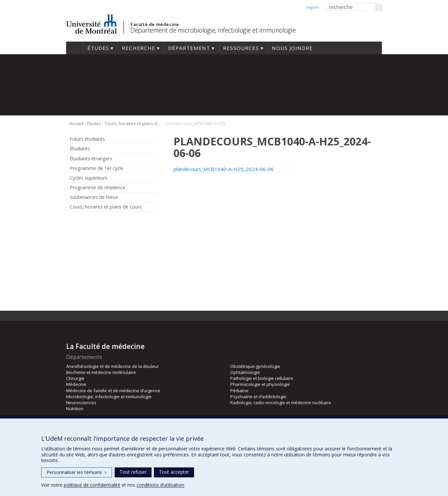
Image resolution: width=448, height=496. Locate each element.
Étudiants (80, 149)
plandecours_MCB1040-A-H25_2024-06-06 (224, 169)
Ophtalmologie (245, 372)
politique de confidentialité (92, 485)
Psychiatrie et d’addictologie (258, 397)
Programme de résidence (98, 187)
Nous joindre (292, 48)
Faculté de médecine (155, 24)
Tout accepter (174, 472)
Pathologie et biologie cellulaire (262, 378)
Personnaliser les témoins (77, 472)
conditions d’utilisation (160, 485)
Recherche (139, 48)
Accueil (75, 48)
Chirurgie (75, 378)
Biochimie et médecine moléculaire (101, 372)
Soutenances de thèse (94, 197)
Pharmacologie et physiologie (260, 384)
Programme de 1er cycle (97, 168)
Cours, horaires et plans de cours (134, 123)
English (313, 7)
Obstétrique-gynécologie (255, 366)
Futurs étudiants (87, 139)
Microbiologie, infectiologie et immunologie (109, 397)
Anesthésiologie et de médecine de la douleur (112, 366)
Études (98, 48)
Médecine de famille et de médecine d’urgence (113, 391)
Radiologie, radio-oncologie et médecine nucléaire (281, 403)
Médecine (76, 384)
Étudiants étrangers (91, 159)
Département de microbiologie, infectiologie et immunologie (213, 30)
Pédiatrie (239, 391)
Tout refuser (133, 472)
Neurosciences (81, 403)
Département (189, 48)
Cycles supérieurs (89, 178)
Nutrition (75, 409)
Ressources (241, 48)
